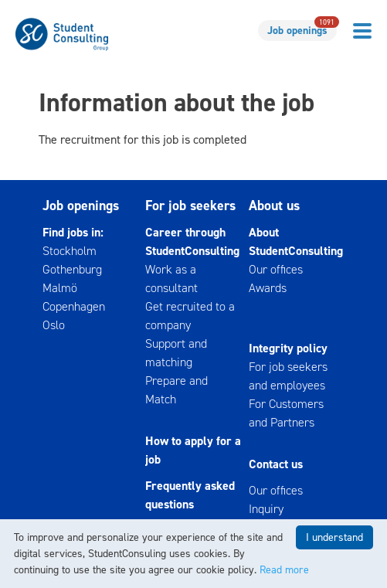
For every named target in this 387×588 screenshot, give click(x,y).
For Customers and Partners (286, 413)
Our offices (276, 269)
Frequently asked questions (190, 495)
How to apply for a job (193, 450)
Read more (284, 570)
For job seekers (190, 206)
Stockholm (70, 251)
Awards (268, 288)
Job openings (302, 29)
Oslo (54, 325)
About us (274, 206)
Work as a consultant (171, 279)
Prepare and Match (177, 390)
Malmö (60, 288)
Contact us (276, 464)
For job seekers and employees (288, 376)
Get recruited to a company (190, 316)
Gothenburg (72, 269)
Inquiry (266, 509)
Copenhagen (74, 306)
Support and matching (176, 353)
